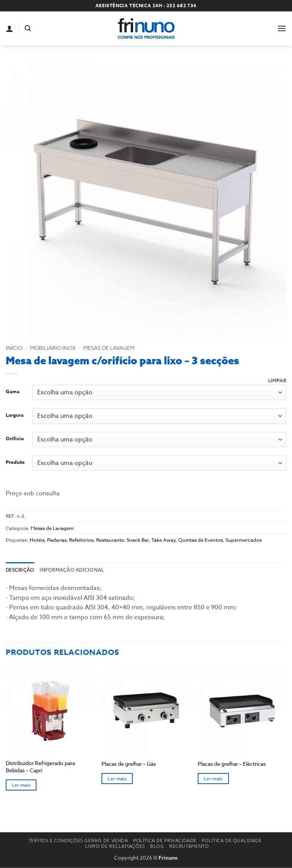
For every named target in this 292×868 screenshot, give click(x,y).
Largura (15, 415)
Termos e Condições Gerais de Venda (78, 840)
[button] (28, 28)
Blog (157, 846)
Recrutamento (189, 846)
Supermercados (244, 540)
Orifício (15, 439)
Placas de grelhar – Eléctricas (232, 764)
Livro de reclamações (115, 846)
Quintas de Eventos (201, 540)
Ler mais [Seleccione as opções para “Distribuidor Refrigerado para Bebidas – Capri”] (21, 785)
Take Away (163, 540)
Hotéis (37, 540)
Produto (15, 462)
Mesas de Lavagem (109, 348)
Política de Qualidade (232, 840)
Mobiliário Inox (53, 348)
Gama (13, 392)
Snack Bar (138, 540)
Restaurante (110, 540)
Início (14, 348)
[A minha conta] (10, 28)
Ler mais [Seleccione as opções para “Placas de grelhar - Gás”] (117, 779)
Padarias (57, 540)
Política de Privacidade (165, 840)
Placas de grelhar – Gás (129, 764)
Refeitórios (81, 540)
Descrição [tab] (20, 570)
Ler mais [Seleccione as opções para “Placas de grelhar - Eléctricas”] (213, 779)
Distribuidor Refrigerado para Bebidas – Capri (40, 767)
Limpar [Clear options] (277, 380)
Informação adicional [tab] (72, 570)
